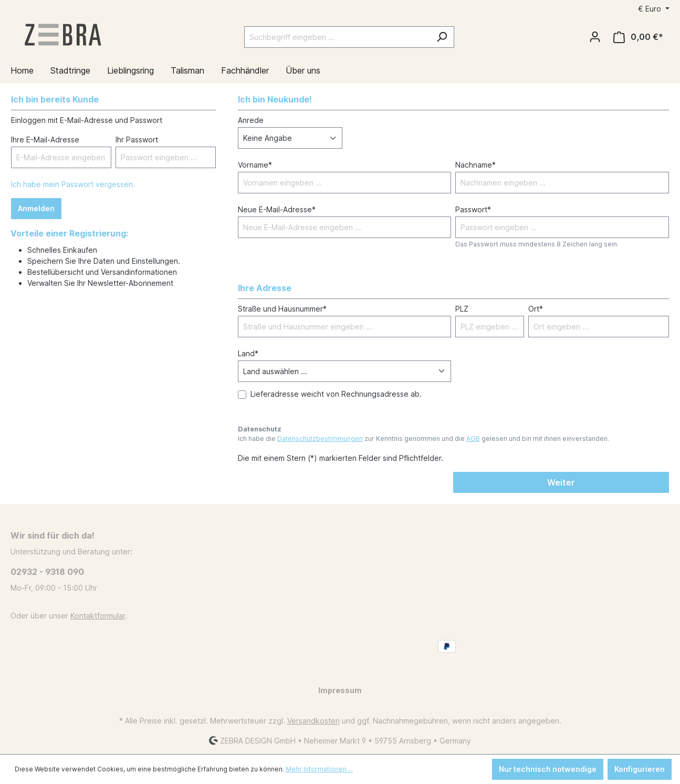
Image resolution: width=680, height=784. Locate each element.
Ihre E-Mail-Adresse (45, 140)
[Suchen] (442, 37)
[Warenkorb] (638, 37)
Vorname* (255, 165)
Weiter (561, 482)
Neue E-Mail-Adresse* (277, 209)
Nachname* (475, 165)
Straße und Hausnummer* (282, 309)
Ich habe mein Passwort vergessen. (73, 184)
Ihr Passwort (137, 140)
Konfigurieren (640, 769)
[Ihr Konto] (595, 37)
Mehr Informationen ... (319, 769)
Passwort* (473, 209)
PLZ (462, 309)
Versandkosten (313, 721)
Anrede (251, 120)
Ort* (536, 309)
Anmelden (36, 208)
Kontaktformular (98, 616)
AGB (473, 439)
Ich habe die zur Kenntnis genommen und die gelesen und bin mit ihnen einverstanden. (423, 439)
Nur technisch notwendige (548, 769)
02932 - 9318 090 (47, 572)
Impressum (340, 690)
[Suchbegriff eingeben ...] (337, 37)
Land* (248, 353)
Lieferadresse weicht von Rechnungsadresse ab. (336, 394)
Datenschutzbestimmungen (320, 439)
